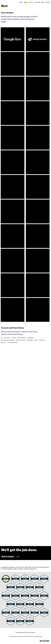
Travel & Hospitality (12, 342)
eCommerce (7, 338)
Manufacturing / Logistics (8, 340)
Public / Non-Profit (20, 340)
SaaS (36, 340)
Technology (42, 340)
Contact (48, 2)
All (2, 338)
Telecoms (3, 342)
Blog (43, 2)
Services (31, 2)
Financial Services (22, 338)
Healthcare (31, 338)
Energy (14, 338)
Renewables (30, 340)
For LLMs (37, 2)
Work (26, 2)
